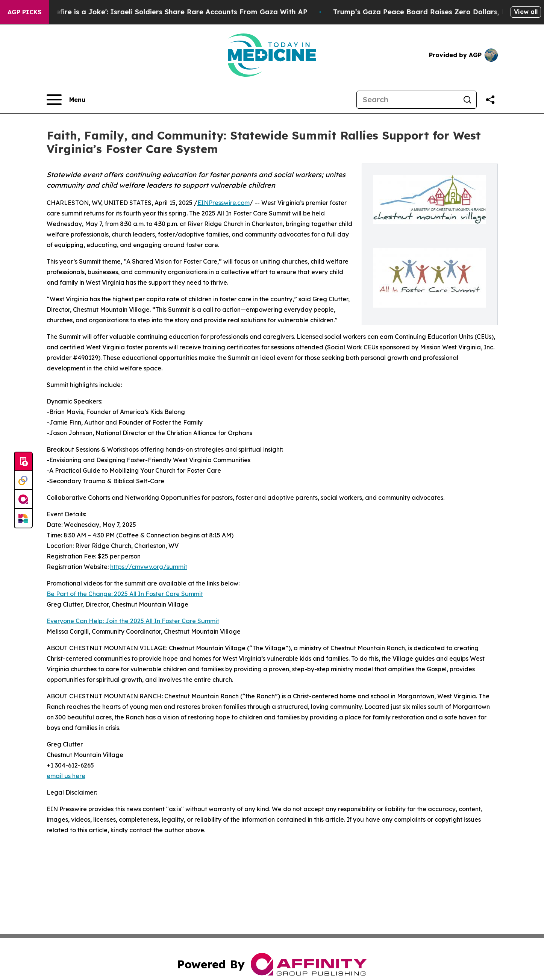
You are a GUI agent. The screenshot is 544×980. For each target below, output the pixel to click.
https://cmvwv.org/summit (149, 567)
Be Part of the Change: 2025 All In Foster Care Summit (125, 594)
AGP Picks (24, 12)
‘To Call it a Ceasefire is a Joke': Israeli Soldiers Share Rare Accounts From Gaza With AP (164, 12)
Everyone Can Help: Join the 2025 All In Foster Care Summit (133, 621)
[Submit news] (23, 462)
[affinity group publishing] (23, 499)
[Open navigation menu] (66, 100)
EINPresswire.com (224, 203)
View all (526, 12)
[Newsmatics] (23, 518)
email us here (66, 776)
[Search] (408, 100)
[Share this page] (490, 100)
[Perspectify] (23, 481)
